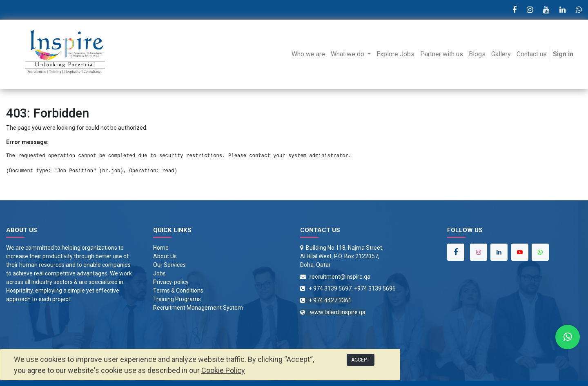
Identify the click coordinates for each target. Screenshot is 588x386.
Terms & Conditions (178, 291)
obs (161, 273)
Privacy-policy (171, 282)
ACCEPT (360, 360)
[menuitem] (308, 54)
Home (161, 248)
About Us (165, 256)
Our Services (169, 265)
